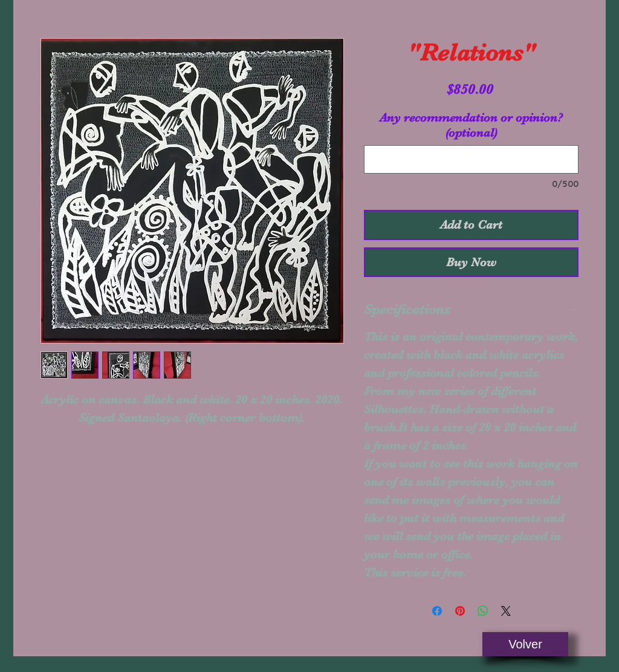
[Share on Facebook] (437, 611)
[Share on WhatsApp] (483, 611)
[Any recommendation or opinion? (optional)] (471, 159)
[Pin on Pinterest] (460, 611)
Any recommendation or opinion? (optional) (471, 125)
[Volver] (525, 644)
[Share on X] (506, 611)
